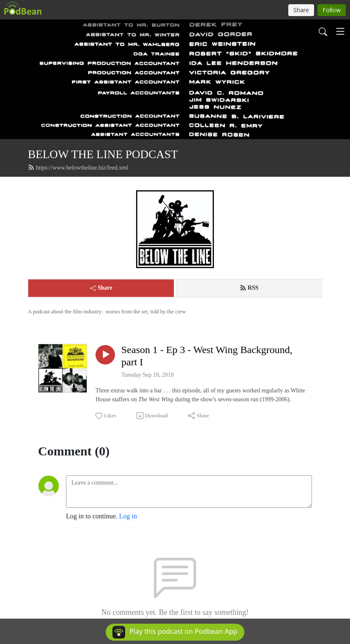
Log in (128, 516)
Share (101, 288)
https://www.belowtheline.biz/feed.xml (78, 167)
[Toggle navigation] (340, 31)
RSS (249, 288)
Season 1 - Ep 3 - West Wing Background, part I (207, 356)
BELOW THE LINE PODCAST (103, 154)
